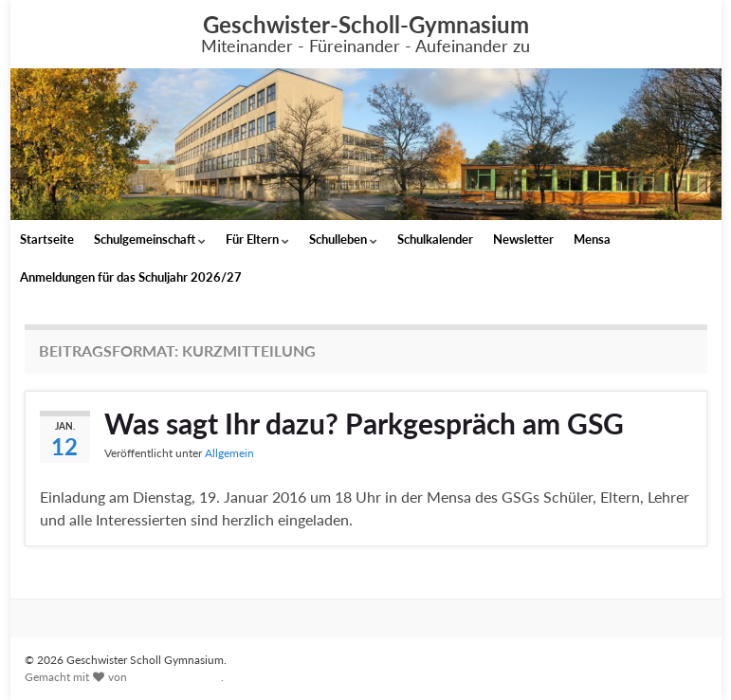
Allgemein (229, 453)
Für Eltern (257, 239)
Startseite (47, 239)
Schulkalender (435, 239)
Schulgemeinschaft (150, 239)
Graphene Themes (175, 677)
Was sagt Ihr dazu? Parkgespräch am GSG (364, 423)
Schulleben (343, 239)
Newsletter (523, 239)
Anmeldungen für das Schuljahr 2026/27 (131, 277)
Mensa (592, 239)
